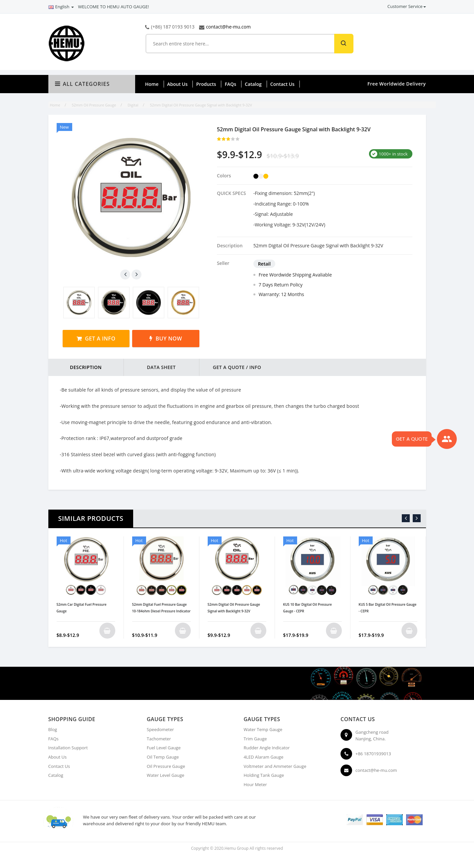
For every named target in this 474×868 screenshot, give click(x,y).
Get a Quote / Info (237, 367)
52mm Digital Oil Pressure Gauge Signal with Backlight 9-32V (234, 608)
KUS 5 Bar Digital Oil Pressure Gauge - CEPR (388, 608)
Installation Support (68, 748)
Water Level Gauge (165, 775)
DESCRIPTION (86, 367)
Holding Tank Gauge (264, 775)
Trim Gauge (255, 739)
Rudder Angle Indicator (267, 748)
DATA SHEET (161, 367)
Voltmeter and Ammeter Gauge (275, 766)
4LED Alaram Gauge (264, 757)
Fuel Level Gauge (164, 748)
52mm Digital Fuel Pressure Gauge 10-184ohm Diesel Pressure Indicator (161, 608)
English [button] (61, 7)
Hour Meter (255, 784)
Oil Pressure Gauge (166, 766)
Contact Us (282, 84)
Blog (53, 729)
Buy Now (169, 339)
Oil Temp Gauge (163, 757)
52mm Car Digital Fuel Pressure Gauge (82, 608)
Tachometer (159, 739)
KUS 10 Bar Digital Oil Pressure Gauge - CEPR (308, 608)
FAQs (230, 84)
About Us (178, 84)
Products (206, 84)
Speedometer (160, 729)
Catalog (253, 84)
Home (152, 84)
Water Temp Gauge (263, 729)
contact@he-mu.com (228, 27)
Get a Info (100, 339)
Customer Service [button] (407, 6)
